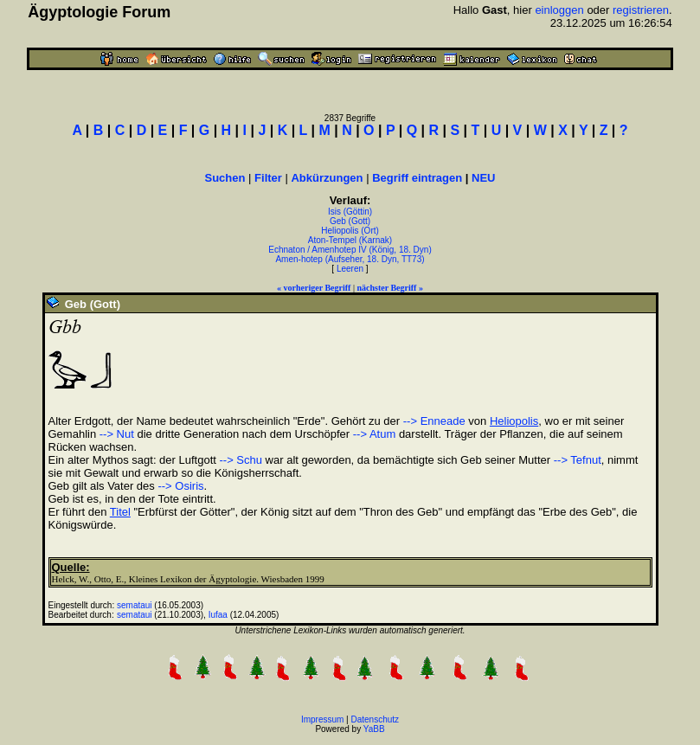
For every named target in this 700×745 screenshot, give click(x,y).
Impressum (322, 719)
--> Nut (117, 434)
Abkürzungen (327, 178)
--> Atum (375, 434)
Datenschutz (376, 719)
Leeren (350, 269)
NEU (483, 178)
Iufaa (218, 615)
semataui (135, 605)
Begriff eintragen (417, 178)
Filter (268, 178)
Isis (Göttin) (350, 212)
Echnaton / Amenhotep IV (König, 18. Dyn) (350, 250)
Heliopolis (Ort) (350, 231)
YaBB (374, 729)
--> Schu (241, 460)
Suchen (225, 178)
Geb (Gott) (350, 221)
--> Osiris (180, 486)
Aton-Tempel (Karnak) (350, 240)
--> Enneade (434, 421)
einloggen (559, 10)
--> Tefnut (578, 460)
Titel (120, 512)
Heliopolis (514, 421)
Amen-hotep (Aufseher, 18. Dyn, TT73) (350, 259)
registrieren (641, 10)
